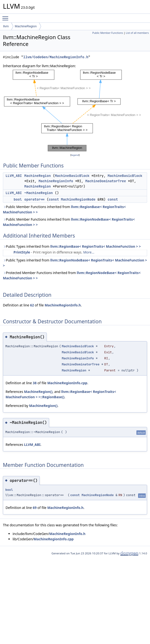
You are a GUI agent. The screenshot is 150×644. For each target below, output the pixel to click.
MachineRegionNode (78, 199)
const (54, 199)
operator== (35, 199)
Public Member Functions (108, 33)
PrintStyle (22, 252)
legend (75, 155)
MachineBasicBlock (72, 176)
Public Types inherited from (72, 246)
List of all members (137, 33)
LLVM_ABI (14, 176)
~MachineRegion (39, 193)
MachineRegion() (38, 392)
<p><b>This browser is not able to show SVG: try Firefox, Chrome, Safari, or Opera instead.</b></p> (76, 111)
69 (35, 508)
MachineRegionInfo (56, 181)
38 (35, 383)
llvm (6, 26)
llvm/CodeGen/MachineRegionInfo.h (56, 57)
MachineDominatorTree (106, 181)
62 (32, 305)
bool (18, 199)
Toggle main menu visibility (7, 16)
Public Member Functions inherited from (64, 209)
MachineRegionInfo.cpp (67, 383)
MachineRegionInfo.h (63, 305)
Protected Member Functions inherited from (72, 275)
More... (89, 252)
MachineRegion (26, 26)
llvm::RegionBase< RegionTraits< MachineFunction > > (96, 246)
